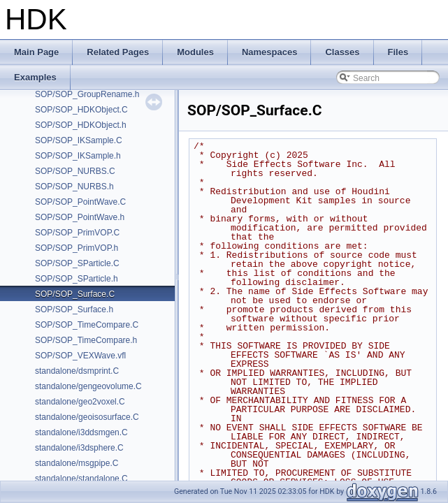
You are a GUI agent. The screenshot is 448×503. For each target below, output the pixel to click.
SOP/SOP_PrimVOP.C (77, 233)
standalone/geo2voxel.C (80, 402)
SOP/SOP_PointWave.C (80, 202)
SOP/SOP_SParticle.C (77, 263)
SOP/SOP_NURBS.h (74, 187)
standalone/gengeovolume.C (88, 386)
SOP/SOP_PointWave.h (80, 217)
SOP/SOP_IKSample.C (79, 140)
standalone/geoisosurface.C (87, 417)
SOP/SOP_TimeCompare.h (86, 340)
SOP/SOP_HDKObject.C (81, 110)
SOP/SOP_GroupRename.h (87, 94)
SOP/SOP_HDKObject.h (81, 125)
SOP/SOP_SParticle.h (77, 279)
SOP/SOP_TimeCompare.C (87, 325)
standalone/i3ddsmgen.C (81, 432)
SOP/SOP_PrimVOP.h (77, 248)
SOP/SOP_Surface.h (74, 309)
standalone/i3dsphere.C (79, 448)
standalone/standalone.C (81, 479)
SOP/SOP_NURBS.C (75, 171)
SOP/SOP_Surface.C (75, 294)
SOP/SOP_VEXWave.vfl (80, 356)
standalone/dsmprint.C (77, 371)
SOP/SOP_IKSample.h (78, 156)
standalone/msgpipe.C (77, 463)
